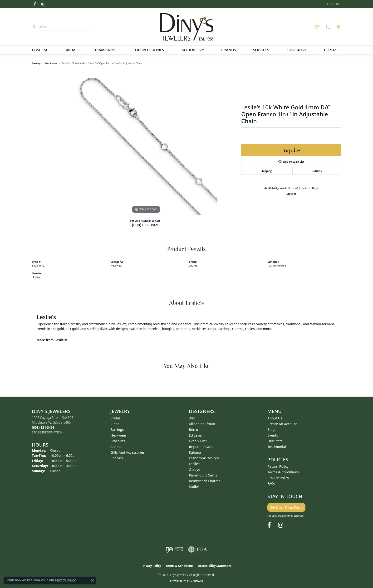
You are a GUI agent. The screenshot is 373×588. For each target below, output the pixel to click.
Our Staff (275, 441)
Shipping (266, 171)
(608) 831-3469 (145, 225)
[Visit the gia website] (198, 549)
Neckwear (51, 63)
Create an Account (282, 424)
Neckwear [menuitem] (118, 435)
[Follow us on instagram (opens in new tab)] (43, 4)
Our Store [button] (297, 50)
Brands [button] (228, 50)
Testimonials (277, 447)
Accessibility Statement (215, 566)
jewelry (36, 63)
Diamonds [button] (105, 50)
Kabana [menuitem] (195, 452)
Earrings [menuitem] (117, 430)
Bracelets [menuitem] (118, 441)
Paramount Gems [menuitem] (203, 475)
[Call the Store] (43, 427)
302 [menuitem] (192, 418)
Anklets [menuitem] (116, 447)
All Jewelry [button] (193, 50)
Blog (271, 430)
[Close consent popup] (93, 580)
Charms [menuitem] (117, 458)
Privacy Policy (278, 478)
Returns (317, 171)
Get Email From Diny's (286, 507)
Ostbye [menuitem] (194, 469)
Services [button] (261, 50)
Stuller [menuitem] (194, 487)
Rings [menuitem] (115, 424)
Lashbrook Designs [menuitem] (204, 458)
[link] (327, 27)
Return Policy (278, 466)
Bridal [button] (71, 50)
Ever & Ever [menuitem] (198, 441)
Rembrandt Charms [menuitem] (205, 481)
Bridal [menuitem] (115, 418)
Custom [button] (39, 50)
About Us (275, 418)
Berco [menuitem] (194, 430)
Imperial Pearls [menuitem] (201, 447)
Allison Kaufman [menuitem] (202, 424)
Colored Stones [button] (148, 50)
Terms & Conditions (283, 472)
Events (273, 435)
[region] (146, 144)
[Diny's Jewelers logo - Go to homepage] (187, 27)
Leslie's (193, 265)
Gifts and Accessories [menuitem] (128, 452)
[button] (333, 4)
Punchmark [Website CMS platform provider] (195, 581)
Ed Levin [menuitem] (196, 435)
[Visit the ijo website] (175, 549)
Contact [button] (333, 50)
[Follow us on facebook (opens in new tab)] (35, 4)
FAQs (271, 484)
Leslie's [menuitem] (195, 464)
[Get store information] (47, 432)
